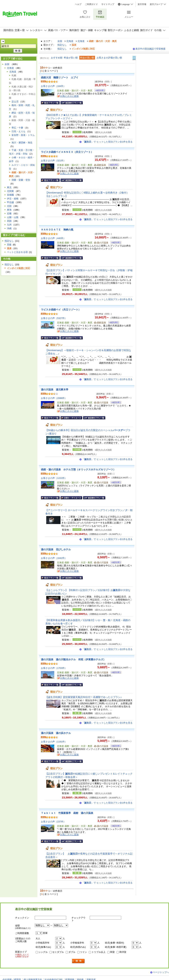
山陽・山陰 (13, 217)
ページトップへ (161, 972)
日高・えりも (19, 131)
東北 (9, 187)
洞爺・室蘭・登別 (21, 180)
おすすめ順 (57, 58)
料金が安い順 (71, 58)
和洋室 (123, 952)
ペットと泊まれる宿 (17, 252)
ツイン (84, 952)
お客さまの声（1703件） (54, 668)
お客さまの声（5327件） (54, 318)
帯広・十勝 (17, 128)
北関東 (10, 191)
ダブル (72, 952)
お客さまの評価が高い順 (109, 58)
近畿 (9, 214)
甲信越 (10, 202)
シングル (43, 952)
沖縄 (9, 228)
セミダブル (58, 952)
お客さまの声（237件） (53, 822)
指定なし (62, 45)
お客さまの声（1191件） (54, 742)
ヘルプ (78, 4)
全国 (60, 41)
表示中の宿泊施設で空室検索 (150, 49)
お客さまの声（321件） (53, 161)
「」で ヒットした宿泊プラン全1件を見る (107, 142)
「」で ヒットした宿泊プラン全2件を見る (107, 649)
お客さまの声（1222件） (54, 478)
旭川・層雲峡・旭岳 (22, 143)
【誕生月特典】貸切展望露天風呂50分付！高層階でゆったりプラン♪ (84, 697)
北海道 (70, 41)
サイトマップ (108, 4)
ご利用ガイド (91, 4)
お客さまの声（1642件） (54, 558)
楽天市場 (142, 4)
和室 (112, 952)
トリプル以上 (99, 952)
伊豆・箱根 (13, 199)
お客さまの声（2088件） (54, 398)
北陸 (9, 206)
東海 (9, 210)
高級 (9, 245)
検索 (78, 961)
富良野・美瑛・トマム (23, 135)
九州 (9, 225)
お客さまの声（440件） (53, 238)
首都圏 (10, 195)
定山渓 (15, 102)
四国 (9, 221)
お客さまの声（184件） (53, 86)
